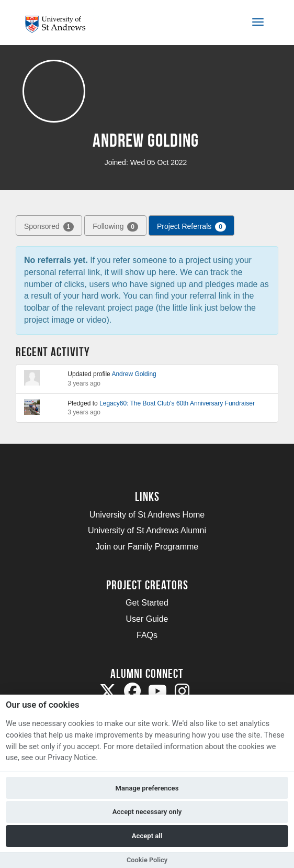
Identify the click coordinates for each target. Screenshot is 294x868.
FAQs (147, 635)
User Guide (147, 619)
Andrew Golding (134, 374)
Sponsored (49, 227)
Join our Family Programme (147, 547)
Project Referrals (191, 227)
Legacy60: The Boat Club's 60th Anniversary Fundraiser (177, 403)
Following (115, 227)
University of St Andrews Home (147, 515)
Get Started (147, 603)
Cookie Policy (147, 860)
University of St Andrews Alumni (147, 530)
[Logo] (59, 24)
